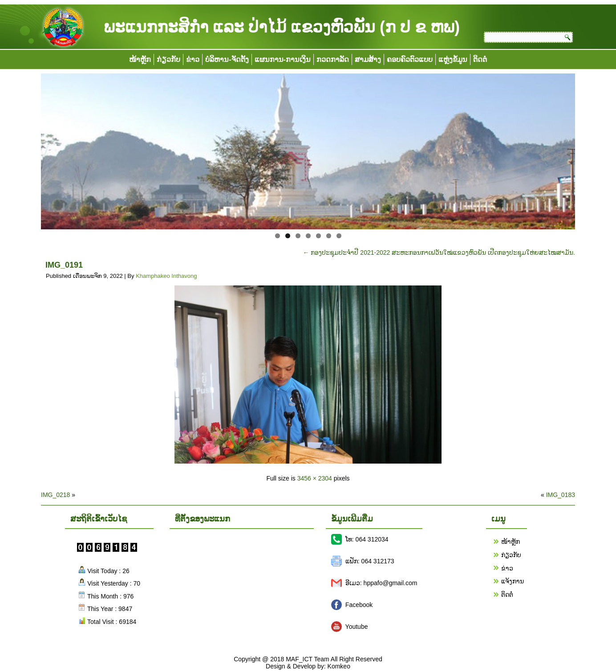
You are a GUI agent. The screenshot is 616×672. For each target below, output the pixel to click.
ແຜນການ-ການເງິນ (283, 59)
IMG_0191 (64, 265)
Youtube (357, 627)
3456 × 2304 (315, 478)
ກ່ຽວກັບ (168, 59)
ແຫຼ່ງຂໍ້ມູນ (453, 59)
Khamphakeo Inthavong (166, 276)
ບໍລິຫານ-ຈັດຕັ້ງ (227, 59)
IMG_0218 (55, 495)
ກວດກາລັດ (333, 59)
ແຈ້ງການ (513, 581)
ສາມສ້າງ (368, 59)
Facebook (359, 605)
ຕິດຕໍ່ (480, 59)
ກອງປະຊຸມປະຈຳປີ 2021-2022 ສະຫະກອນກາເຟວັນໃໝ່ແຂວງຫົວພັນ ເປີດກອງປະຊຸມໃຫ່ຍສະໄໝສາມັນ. (439, 253)
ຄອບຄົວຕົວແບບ (410, 59)
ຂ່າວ (193, 59)
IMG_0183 (561, 495)
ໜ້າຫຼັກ (140, 59)
